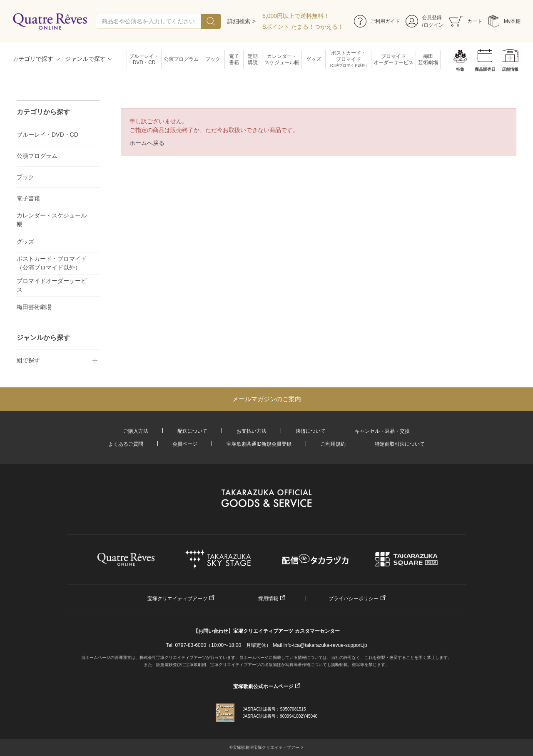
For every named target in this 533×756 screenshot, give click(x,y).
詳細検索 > (242, 21)
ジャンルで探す (85, 59)
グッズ (314, 59)
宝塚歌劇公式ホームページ (263, 686)
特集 (460, 69)
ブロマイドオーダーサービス (394, 59)
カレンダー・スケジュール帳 (282, 59)
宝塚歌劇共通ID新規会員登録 (259, 444)
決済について (311, 431)
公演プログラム (181, 59)
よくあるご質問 (126, 444)
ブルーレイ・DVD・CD (144, 59)
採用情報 (268, 599)
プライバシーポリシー (354, 599)
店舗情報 (510, 69)
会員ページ (185, 444)
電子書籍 (234, 59)
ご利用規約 (333, 444)
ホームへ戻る (147, 143)
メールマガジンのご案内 (267, 399)
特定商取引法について (400, 444)
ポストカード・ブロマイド (348, 59)
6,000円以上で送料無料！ (296, 16)
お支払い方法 (252, 431)
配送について (192, 431)
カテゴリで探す (33, 59)
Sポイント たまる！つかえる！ (303, 27)
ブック (213, 59)
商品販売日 (485, 69)
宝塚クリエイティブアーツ (177, 599)
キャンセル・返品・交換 (382, 431)
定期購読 (253, 59)
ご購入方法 (136, 431)
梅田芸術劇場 (428, 59)
